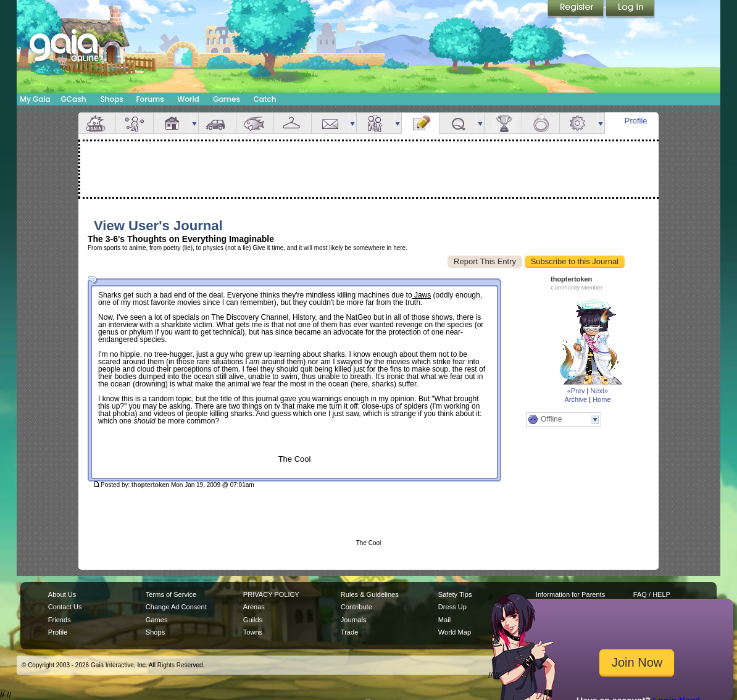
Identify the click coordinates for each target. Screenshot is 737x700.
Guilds (253, 620)
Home (602, 399)
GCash (74, 99)
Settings (578, 123)
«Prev (576, 391)
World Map (455, 632)
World (188, 99)
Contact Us (65, 607)
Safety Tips (455, 594)
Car (217, 123)
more (194, 123)
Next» (599, 391)
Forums (150, 99)
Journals (354, 620)
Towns (253, 632)
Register (577, 9)
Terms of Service (171, 594)
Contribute (356, 607)
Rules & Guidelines (370, 594)
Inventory (293, 123)
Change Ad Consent (176, 607)
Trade (349, 632)
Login (630, 9)
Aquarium (255, 123)
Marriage (541, 123)
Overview (97, 123)
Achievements (503, 123)
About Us (62, 594)
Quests (458, 123)
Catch (265, 99)
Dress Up (452, 607)
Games (227, 99)
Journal (420, 123)
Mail (330, 123)
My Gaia (35, 99)
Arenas (254, 607)
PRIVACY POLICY (271, 594)
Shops (111, 99)
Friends (375, 123)
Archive (576, 399)
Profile (636, 121)
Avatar (135, 123)
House (172, 123)
